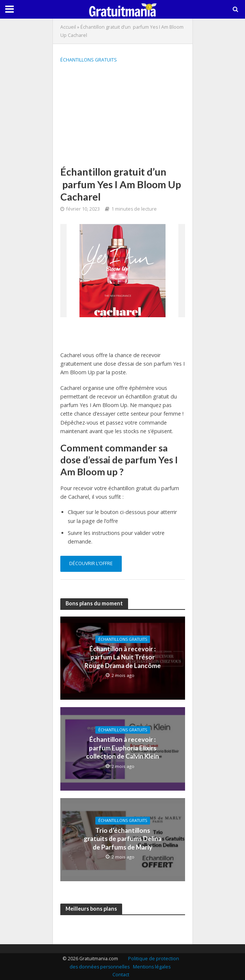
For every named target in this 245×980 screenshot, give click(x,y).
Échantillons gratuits (89, 60)
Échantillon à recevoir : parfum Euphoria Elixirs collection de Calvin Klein (122, 748)
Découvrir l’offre (91, 563)
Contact (121, 975)
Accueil (68, 27)
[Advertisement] (123, 115)
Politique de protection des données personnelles (124, 963)
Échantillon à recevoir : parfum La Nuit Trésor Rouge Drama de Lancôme (123, 657)
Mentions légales (152, 967)
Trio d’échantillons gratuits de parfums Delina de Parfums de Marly (123, 839)
